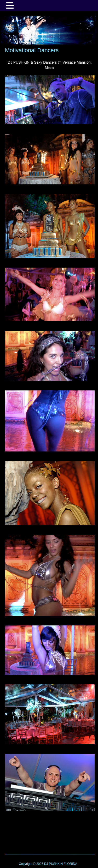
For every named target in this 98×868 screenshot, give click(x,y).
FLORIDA (71, 864)
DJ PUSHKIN (53, 864)
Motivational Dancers (32, 50)
